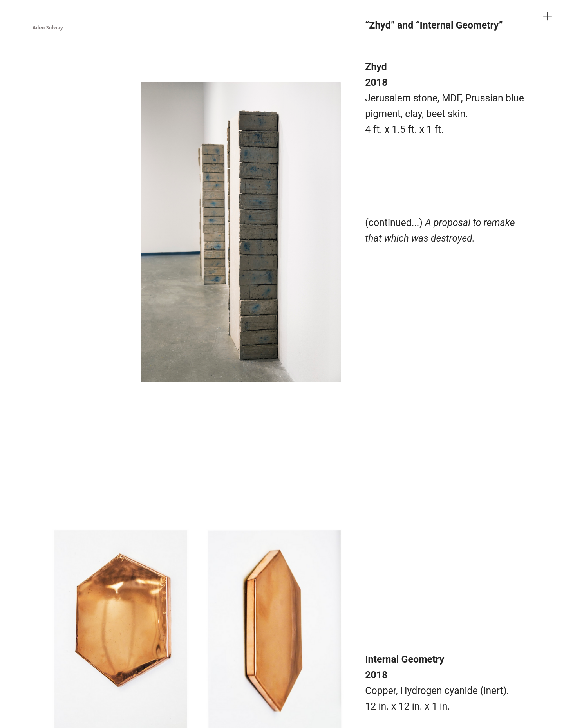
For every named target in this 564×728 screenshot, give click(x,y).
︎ (548, 16)
